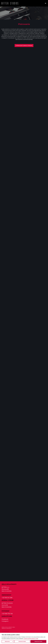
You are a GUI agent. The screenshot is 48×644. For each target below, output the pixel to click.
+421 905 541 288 (7, 598)
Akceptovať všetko (38, 641)
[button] (46, 3)
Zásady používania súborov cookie (31, 639)
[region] (24, 638)
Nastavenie (7, 641)
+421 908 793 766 (7, 614)
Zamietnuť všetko (22, 641)
